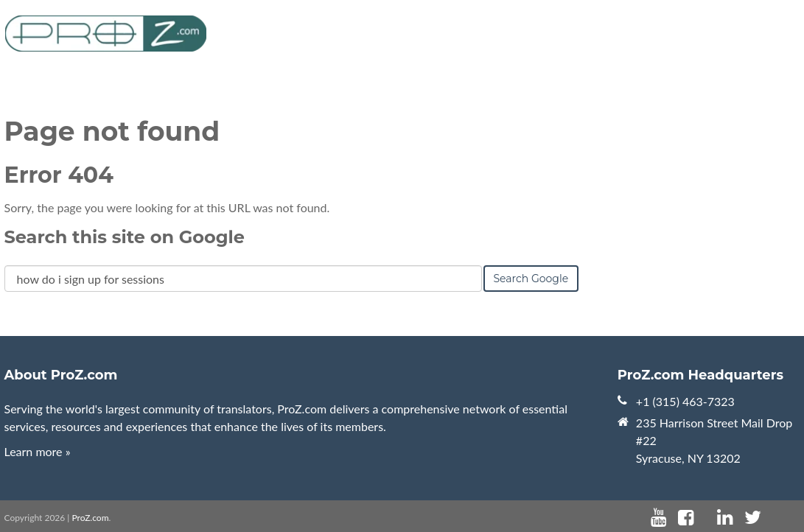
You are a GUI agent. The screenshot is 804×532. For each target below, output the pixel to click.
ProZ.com (90, 518)
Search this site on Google (125, 237)
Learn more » (38, 451)
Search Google (531, 279)
